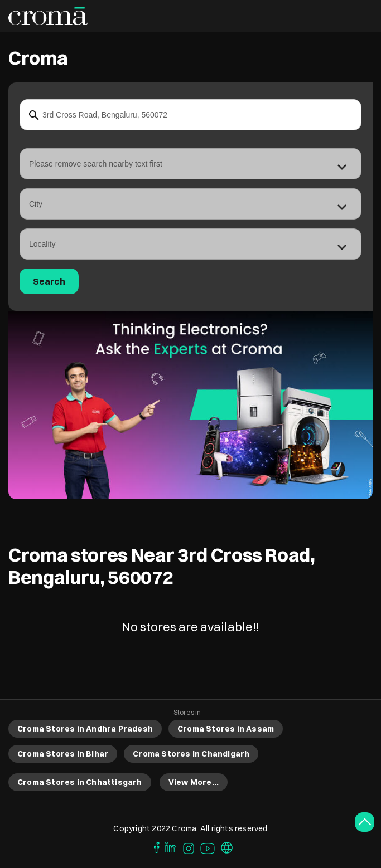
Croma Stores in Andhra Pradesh (85, 729)
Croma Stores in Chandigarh (191, 754)
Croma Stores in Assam (226, 729)
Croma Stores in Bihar (63, 754)
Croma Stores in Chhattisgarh (80, 782)
